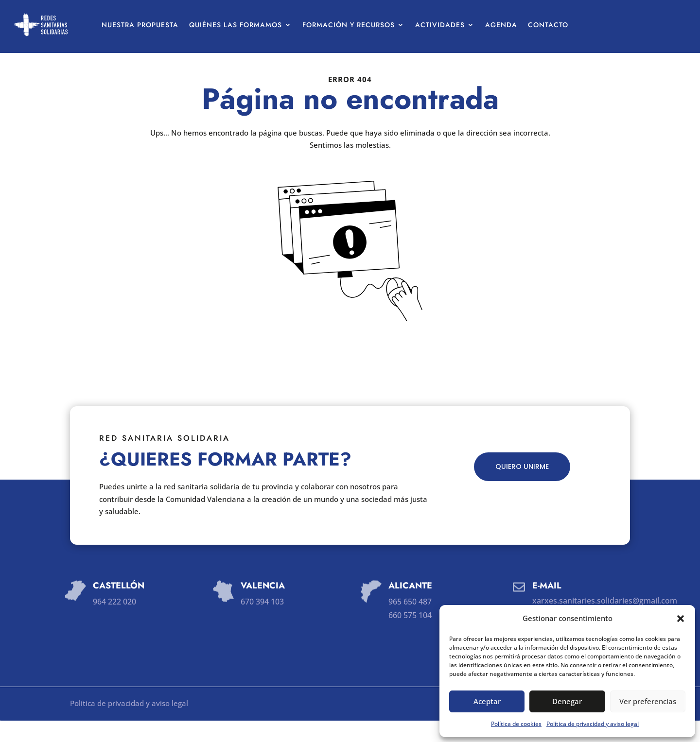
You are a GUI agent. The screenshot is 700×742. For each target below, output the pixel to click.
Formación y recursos (349, 25)
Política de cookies (516, 724)
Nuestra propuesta (140, 25)
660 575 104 (410, 637)
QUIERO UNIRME (522, 488)
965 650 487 (410, 623)
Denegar (567, 701)
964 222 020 (114, 623)
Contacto (548, 25)
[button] (681, 619)
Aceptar (487, 701)
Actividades (440, 25)
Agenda (501, 25)
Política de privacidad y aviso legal (593, 724)
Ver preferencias (648, 701)
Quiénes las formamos (236, 25)
